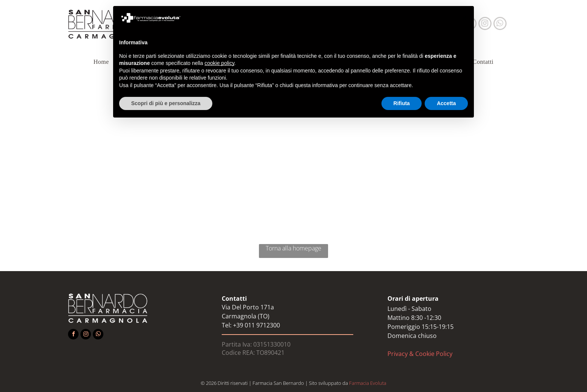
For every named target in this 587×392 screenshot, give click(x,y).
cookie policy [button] (219, 63)
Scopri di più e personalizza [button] (166, 103)
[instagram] (485, 24)
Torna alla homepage (293, 248)
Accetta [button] (446, 103)
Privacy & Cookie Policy (420, 354)
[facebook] (73, 335)
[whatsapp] (500, 24)
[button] (464, 18)
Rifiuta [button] (402, 103)
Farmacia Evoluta (368, 383)
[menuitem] (103, 62)
